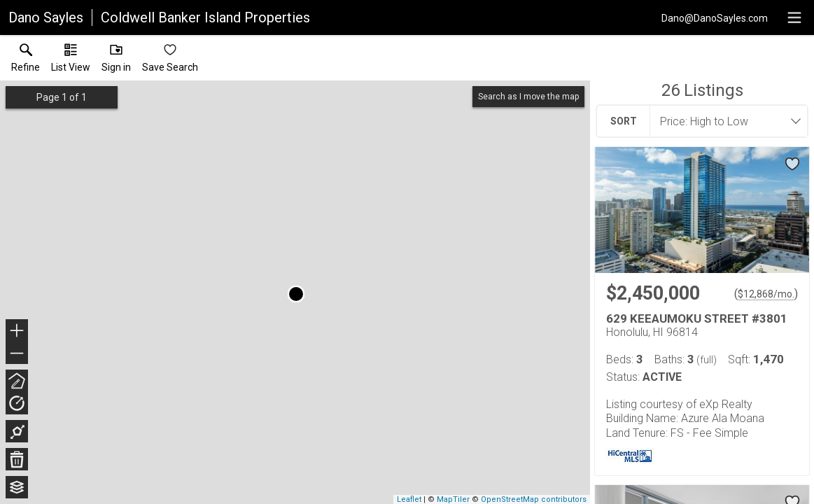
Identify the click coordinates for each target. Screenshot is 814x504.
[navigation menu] (794, 17)
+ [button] (17, 332)
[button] (71, 61)
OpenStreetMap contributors (534, 499)
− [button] (17, 353)
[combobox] (724, 121)
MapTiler (453, 499)
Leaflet (409, 499)
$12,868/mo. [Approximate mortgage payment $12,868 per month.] (766, 294)
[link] (26, 61)
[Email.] (715, 17)
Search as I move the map (528, 97)
